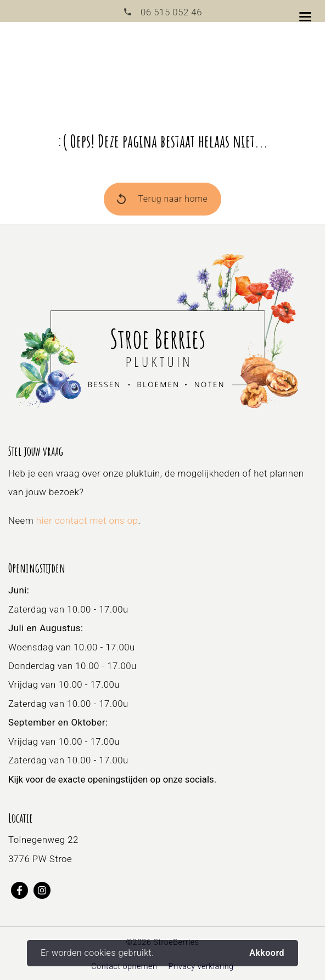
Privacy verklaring (201, 967)
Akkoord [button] (267, 953)
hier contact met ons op (87, 520)
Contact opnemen (124, 967)
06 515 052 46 (170, 12)
